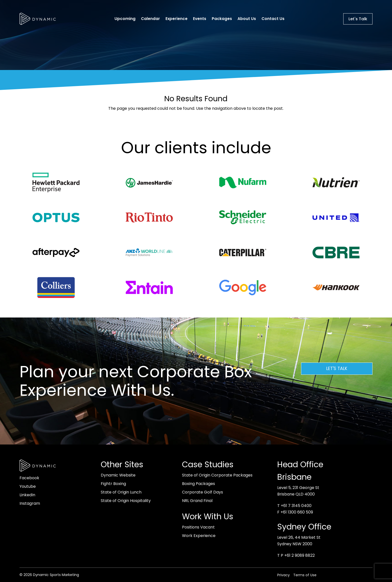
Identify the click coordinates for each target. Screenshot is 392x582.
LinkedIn (27, 495)
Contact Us (273, 19)
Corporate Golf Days (202, 492)
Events (200, 19)
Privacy (283, 575)
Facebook (29, 478)
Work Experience (199, 536)
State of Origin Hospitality (126, 501)
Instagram (30, 503)
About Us (247, 19)
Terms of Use (305, 575)
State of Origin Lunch (121, 492)
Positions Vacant (198, 527)
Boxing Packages (198, 484)
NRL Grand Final (197, 501)
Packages (222, 19)
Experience (176, 19)
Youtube (28, 486)
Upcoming (125, 19)
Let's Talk (358, 19)
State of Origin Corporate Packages (217, 475)
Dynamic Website (118, 475)
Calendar (150, 19)
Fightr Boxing (113, 484)
